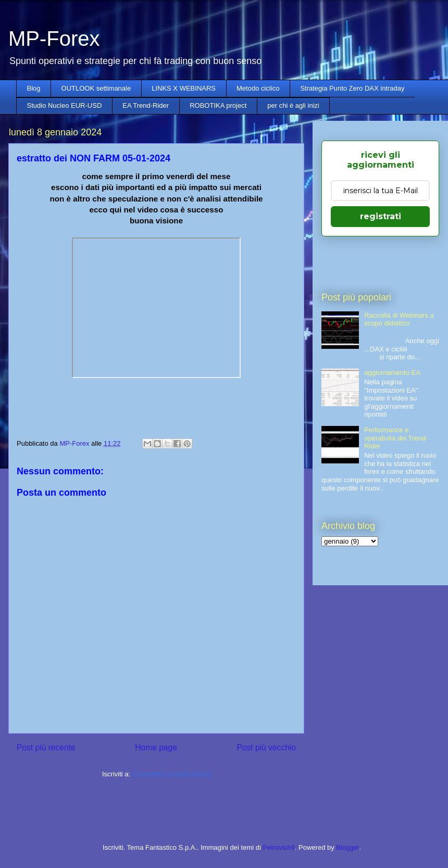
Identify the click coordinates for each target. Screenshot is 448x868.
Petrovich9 (278, 847)
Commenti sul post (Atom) (171, 774)
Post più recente (46, 747)
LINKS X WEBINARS (184, 88)
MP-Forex (54, 39)
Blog (34, 88)
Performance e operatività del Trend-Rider (396, 438)
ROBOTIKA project (218, 105)
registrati (381, 216)
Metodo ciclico (258, 88)
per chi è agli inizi (293, 105)
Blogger (347, 847)
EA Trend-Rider (146, 105)
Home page (156, 747)
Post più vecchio (266, 747)
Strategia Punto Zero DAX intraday (352, 88)
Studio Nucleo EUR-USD (65, 105)
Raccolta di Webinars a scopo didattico (399, 319)
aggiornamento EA (392, 373)
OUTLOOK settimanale (96, 88)
